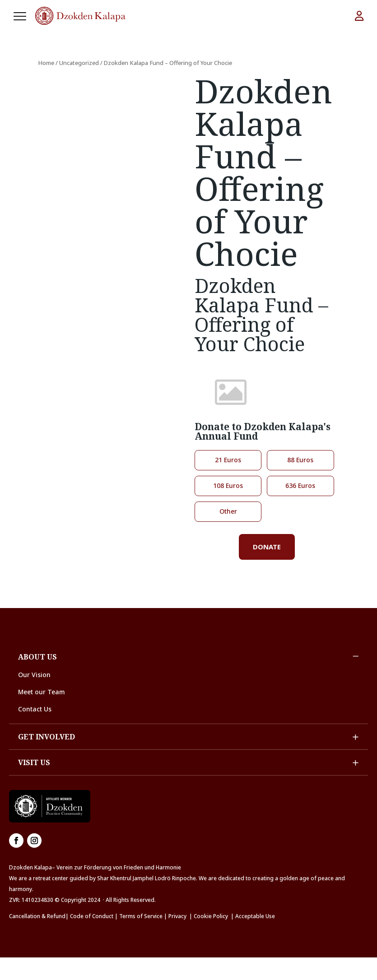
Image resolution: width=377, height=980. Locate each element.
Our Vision (34, 675)
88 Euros (300, 460)
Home (46, 63)
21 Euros (228, 460)
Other (228, 511)
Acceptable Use (255, 916)
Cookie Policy (212, 916)
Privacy (177, 916)
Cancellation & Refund (37, 916)
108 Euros (228, 485)
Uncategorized (79, 63)
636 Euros (300, 485)
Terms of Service (141, 916)
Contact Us (35, 709)
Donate (267, 547)
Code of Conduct (92, 916)
